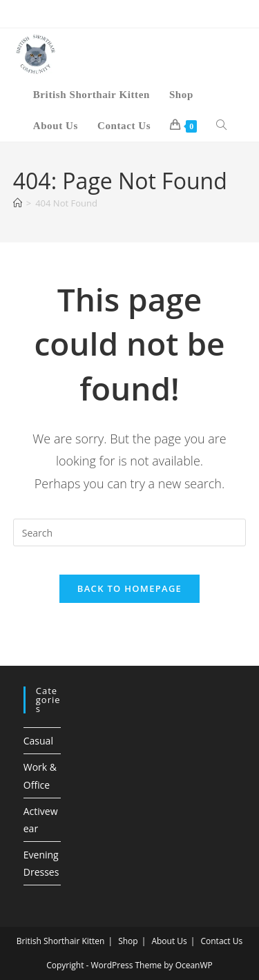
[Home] (18, 203)
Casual (38, 741)
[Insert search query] (130, 532)
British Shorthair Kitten (61, 941)
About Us (169, 941)
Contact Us (221, 941)
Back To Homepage (129, 588)
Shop (128, 941)
